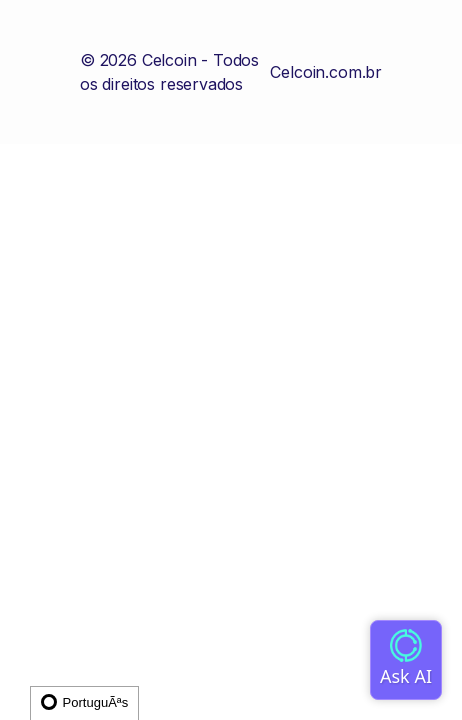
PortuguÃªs (84, 702)
